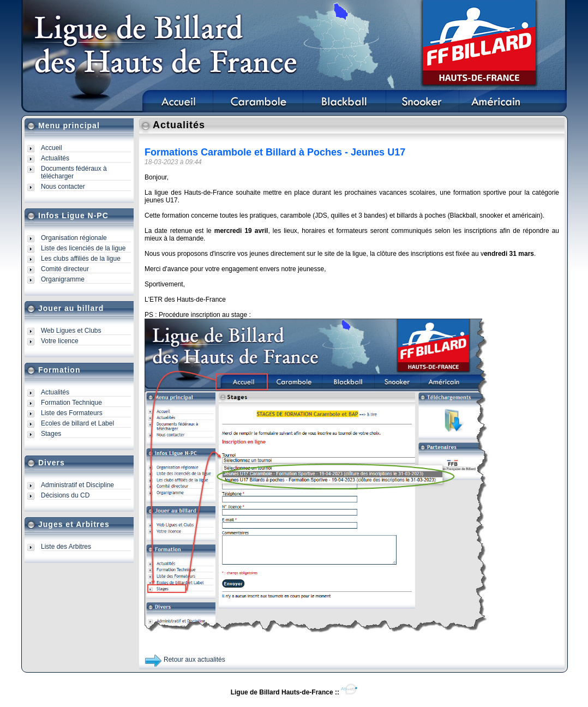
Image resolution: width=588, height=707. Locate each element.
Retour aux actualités (194, 660)
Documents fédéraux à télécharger (74, 172)
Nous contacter (63, 187)
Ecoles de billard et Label (77, 423)
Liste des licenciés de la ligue (83, 248)
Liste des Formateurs (72, 413)
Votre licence (60, 341)
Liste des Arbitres (66, 547)
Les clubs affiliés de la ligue (81, 259)
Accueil (52, 148)
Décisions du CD (65, 495)
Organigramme (63, 279)
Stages (51, 434)
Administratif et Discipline (77, 485)
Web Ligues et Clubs (71, 331)
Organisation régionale (74, 238)
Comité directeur (65, 269)
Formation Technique (71, 403)
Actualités (55, 158)
